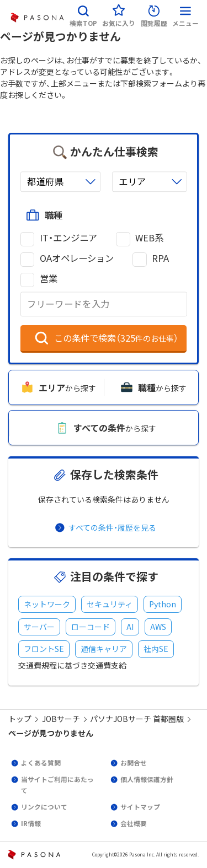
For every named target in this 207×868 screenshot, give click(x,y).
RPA (160, 258)
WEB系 (149, 238)
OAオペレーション (77, 258)
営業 (49, 279)
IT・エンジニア (68, 238)
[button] (83, 14)
